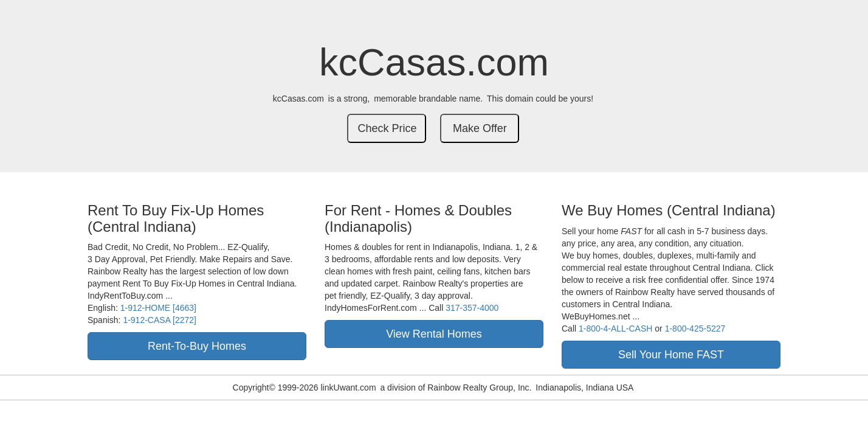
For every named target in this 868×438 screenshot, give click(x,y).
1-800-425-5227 (695, 328)
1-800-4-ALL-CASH (615, 328)
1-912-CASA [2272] (160, 320)
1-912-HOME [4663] (158, 308)
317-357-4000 (472, 308)
